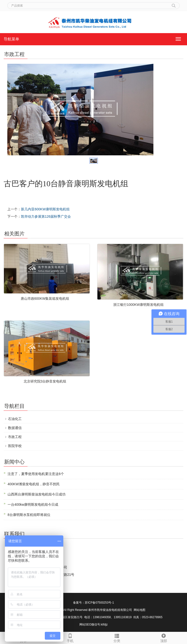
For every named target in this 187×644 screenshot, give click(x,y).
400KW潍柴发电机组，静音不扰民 (34, 484)
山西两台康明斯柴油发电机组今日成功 (37, 494)
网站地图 (140, 610)
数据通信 (15, 428)
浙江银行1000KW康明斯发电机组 (139, 305)
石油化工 (15, 419)
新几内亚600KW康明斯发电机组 (45, 209)
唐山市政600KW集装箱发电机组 (45, 299)
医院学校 (15, 446)
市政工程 (15, 437)
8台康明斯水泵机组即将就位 (29, 515)
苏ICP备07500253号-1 (99, 603)
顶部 (164, 637)
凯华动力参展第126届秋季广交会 (46, 216)
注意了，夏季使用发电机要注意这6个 (36, 474)
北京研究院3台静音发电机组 (45, 381)
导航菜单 (11, 39)
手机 (70, 637)
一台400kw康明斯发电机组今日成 (33, 504)
